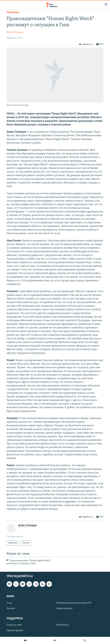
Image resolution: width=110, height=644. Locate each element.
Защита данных (64, 608)
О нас (9, 603)
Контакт (11, 608)
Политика (13, 13)
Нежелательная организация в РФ (74, 603)
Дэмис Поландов (15, 32)
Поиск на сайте (14, 625)
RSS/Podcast (62, 625)
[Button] (86, 44)
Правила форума (15, 630)
